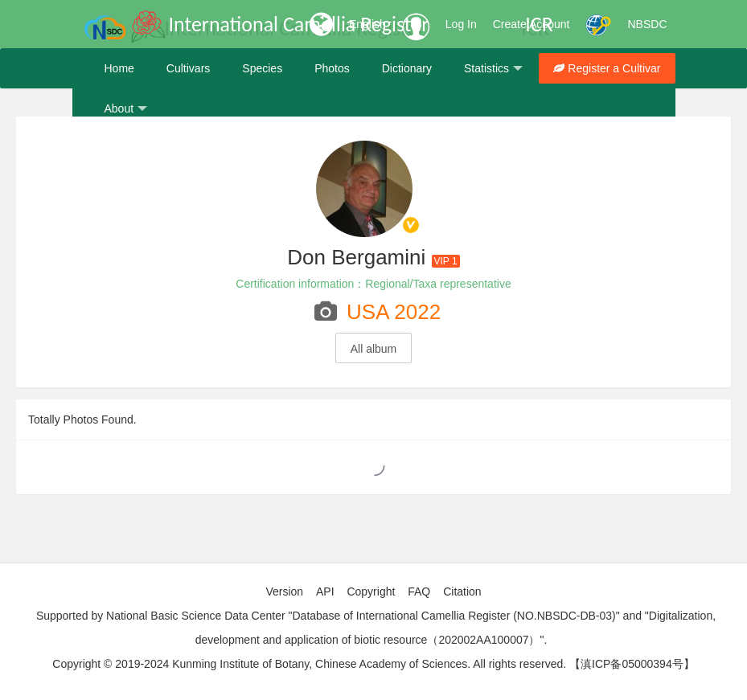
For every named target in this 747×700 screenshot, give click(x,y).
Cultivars (188, 68)
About (126, 109)
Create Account (532, 24)
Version (284, 592)
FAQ (419, 592)
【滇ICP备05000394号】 (632, 664)
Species (262, 68)
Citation (462, 592)
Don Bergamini (356, 257)
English (367, 24)
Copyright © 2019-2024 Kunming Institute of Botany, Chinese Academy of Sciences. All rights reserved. (309, 664)
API (325, 592)
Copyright (371, 592)
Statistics (493, 69)
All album (374, 349)
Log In (461, 24)
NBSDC (647, 24)
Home (119, 68)
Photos (332, 68)
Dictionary (407, 68)
